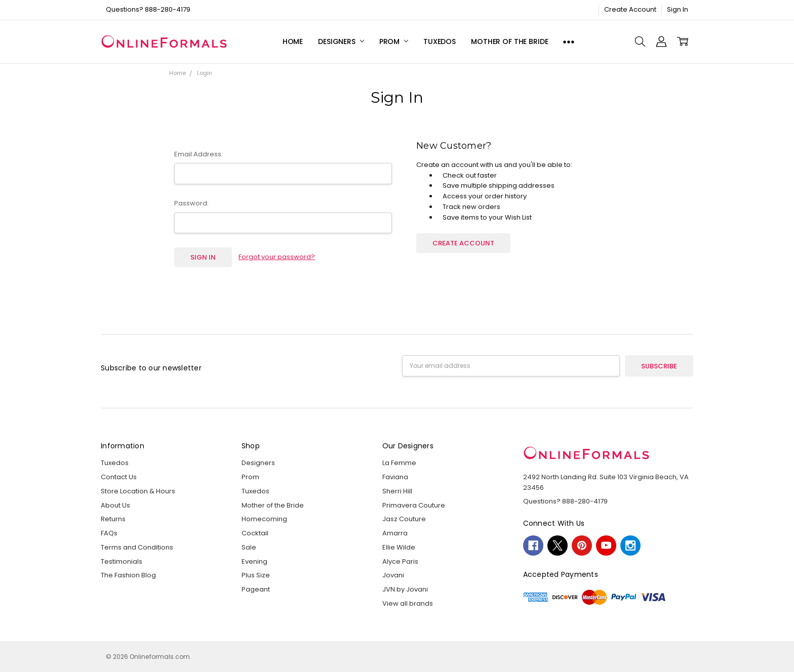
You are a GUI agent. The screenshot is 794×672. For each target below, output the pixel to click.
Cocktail (255, 533)
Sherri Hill (397, 491)
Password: (191, 203)
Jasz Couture (404, 519)
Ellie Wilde (399, 547)
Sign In (678, 9)
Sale (249, 547)
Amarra (395, 533)
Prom (394, 41)
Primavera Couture (414, 505)
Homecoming (264, 519)
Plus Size (256, 575)
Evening (254, 561)
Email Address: (198, 154)
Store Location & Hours (138, 491)
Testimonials (122, 561)
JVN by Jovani (405, 589)
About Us (115, 505)
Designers (341, 41)
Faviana (395, 477)
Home (293, 41)
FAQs (109, 533)
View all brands (408, 603)
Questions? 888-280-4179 (148, 9)
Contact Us (119, 477)
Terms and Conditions (137, 547)
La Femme (399, 463)
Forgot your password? (277, 257)
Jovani (393, 575)
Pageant (256, 589)
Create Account (630, 9)
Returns (113, 519)
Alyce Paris (400, 561)
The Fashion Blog (128, 575)
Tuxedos (440, 41)
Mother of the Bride (509, 41)
